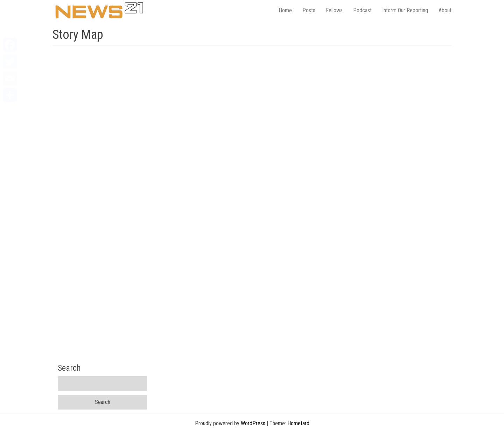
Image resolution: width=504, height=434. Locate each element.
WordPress (253, 423)
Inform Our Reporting (405, 10)
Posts (309, 10)
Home (285, 10)
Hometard (298, 423)
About (445, 10)
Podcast (362, 10)
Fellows (334, 10)
